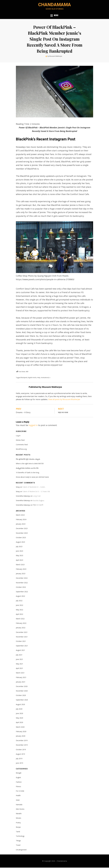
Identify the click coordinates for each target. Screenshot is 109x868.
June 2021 (19, 660)
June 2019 (19, 764)
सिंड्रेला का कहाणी (38, 506)
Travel (18, 846)
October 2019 (21, 750)
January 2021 (21, 682)
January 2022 (21, 628)
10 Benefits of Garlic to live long (27, 473)
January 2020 (21, 737)
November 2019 (22, 746)
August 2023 (20, 543)
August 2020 (20, 705)
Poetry (18, 823)
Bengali (19, 774)
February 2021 (21, 678)
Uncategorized (21, 850)
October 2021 (21, 642)
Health (18, 796)
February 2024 (21, 520)
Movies (19, 819)
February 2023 (21, 570)
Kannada (19, 805)
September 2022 (22, 592)
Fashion (19, 783)
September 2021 (22, 646)
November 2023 (22, 534)
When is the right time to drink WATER (30, 464)
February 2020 (21, 732)
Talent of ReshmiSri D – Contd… (34, 488)
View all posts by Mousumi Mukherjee (64, 400)
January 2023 (21, 574)
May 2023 (19, 556)
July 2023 (19, 547)
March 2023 (20, 565)
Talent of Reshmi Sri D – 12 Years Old (36, 492)
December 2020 (22, 687)
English (18, 778)
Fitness (18, 787)
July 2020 (19, 709)
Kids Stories (20, 810)
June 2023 (19, 552)
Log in (18, 436)
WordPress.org (21, 450)
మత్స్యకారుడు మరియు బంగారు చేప (27, 469)
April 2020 (19, 723)
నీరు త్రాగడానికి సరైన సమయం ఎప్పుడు (28, 460)
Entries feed (20, 441)
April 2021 (19, 669)
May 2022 (19, 610)
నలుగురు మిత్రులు (39, 501)
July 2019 (19, 759)
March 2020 (20, 728)
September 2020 (22, 700)
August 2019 (20, 755)
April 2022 (19, 615)
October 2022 (21, 588)
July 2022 (19, 601)
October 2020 (21, 696)
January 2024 (21, 524)
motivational (45, 378)
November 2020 (22, 691)
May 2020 (19, 718)
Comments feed (22, 445)
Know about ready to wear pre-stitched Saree (32, 478)
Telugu (18, 841)
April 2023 (19, 561)
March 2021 (20, 673)
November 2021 (22, 637)
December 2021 (22, 633)
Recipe (18, 828)
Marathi (19, 814)
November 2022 (22, 583)
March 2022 (20, 619)
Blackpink (24, 378)
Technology (20, 837)
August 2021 (20, 651)
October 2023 (21, 538)
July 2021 (19, 655)
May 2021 (19, 664)
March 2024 (20, 515)
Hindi (18, 801)
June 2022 (19, 606)
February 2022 (21, 624)
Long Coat (37, 497)
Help (39, 378)
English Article (32, 378)
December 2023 (22, 529)
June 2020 (19, 714)
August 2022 (20, 597)
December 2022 (22, 579)
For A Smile (20, 792)
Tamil (18, 832)
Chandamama (54, 5)
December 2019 (22, 741)
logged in (33, 426)
